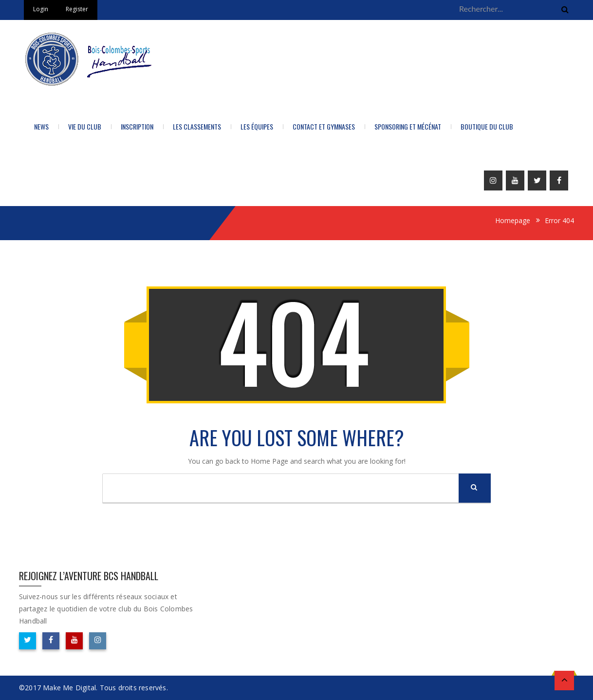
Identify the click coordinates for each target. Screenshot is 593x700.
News (41, 126)
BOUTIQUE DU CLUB (487, 126)
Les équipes (257, 126)
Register (77, 9)
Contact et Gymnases (324, 126)
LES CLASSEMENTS (197, 126)
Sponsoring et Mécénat (408, 126)
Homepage (513, 220)
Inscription (137, 126)
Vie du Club (85, 126)
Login (41, 9)
